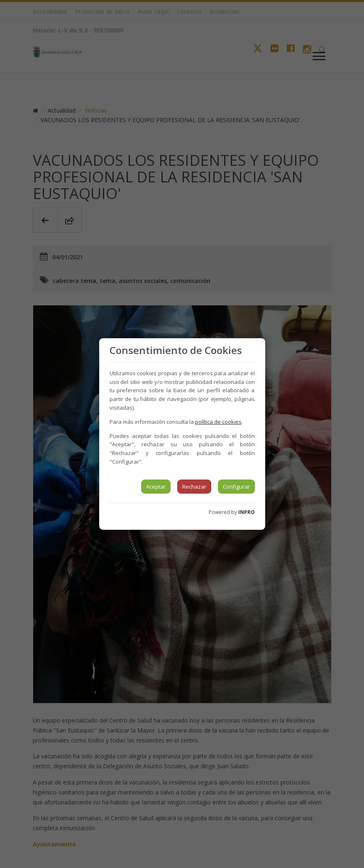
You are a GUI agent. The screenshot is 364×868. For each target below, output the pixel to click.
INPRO (247, 512)
